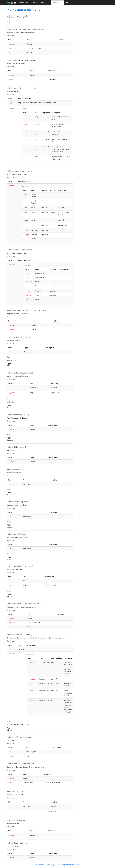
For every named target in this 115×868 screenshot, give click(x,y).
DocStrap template (73, 865)
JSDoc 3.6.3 (58, 865)
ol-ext (12, 3)
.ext (12, 16)
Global (44, 3)
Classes (35, 3)
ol (9, 16)
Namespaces (24, 3)
